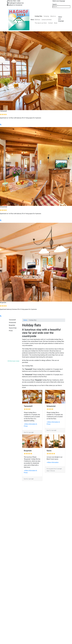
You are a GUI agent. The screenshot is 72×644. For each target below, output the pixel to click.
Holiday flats (39, 16)
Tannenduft (12, 320)
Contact (50, 23)
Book (56, 23)
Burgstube (12, 325)
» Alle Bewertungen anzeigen (13, 361)
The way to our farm (41, 23)
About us (53, 16)
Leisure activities (47, 20)
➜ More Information (53, 462)
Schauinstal (12, 323)
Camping (46, 16)
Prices (11, 331)
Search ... (55, 4)
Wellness (37, 20)
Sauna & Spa (13, 328)
